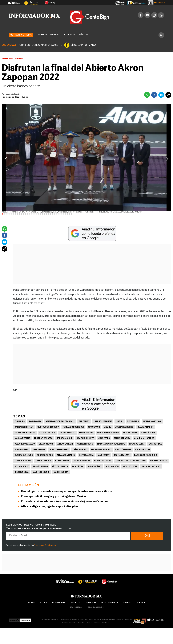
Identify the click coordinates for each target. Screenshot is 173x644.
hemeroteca (76, 607)
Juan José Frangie (103, 422)
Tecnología (90, 603)
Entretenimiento (109, 603)
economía (140, 603)
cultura (127, 603)
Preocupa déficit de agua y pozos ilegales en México (53, 496)
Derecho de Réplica (85, 623)
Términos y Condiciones (45, 545)
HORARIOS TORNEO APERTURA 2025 (38, 45)
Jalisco (42, 35)
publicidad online (95, 607)
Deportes (75, 603)
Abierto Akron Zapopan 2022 (60, 422)
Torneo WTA (35, 422)
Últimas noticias (21, 35)
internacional (59, 603)
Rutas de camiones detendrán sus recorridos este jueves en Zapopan (64, 501)
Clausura (20, 422)
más (83, 35)
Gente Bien (7, 59)
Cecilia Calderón (13, 94)
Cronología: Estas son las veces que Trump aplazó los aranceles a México (67, 491)
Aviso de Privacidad (69, 623)
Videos (69, 35)
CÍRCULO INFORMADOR (84, 45)
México (55, 35)
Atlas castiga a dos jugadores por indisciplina (50, 507)
